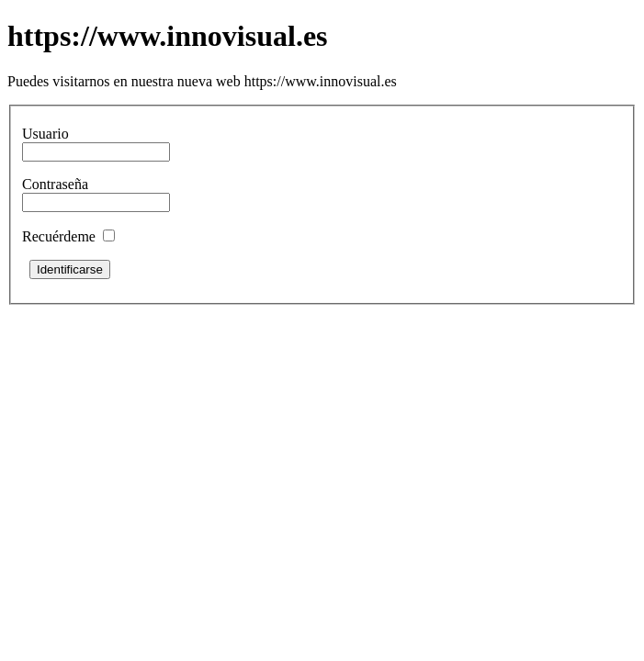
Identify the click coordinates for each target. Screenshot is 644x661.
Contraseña (55, 184)
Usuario (45, 134)
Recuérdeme (59, 236)
